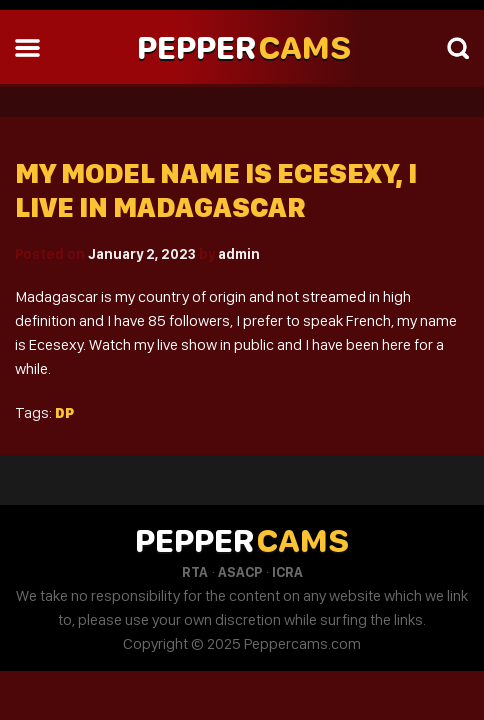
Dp (64, 413)
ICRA (287, 572)
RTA (195, 572)
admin (239, 254)
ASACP (240, 572)
